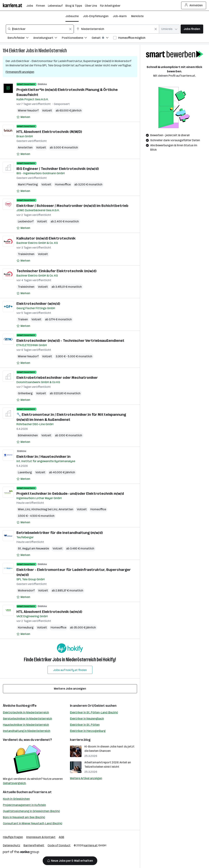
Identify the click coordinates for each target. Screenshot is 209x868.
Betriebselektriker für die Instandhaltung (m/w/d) (60, 533)
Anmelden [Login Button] (194, 5)
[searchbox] (40, 29)
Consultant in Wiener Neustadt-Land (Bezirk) (33, 823)
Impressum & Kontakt (41, 837)
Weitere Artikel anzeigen (86, 778)
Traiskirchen (26, 254)
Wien (21, 509)
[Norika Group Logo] (21, 853)
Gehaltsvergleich (14, 783)
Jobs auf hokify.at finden (70, 670)
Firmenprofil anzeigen (20, 72)
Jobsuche (72, 16)
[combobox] (40, 29)
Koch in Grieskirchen (16, 799)
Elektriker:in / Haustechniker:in (43, 457)
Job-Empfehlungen (96, 16)
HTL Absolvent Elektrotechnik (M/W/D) (49, 132)
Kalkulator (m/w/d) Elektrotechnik (46, 238)
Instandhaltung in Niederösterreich (27, 731)
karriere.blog (80, 740)
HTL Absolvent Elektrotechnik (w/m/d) (49, 612)
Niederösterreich (53, 51)
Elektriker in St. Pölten (85, 725)
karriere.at (43, 792)
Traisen (23, 319)
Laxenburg (25, 472)
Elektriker (17, 51)
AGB (61, 837)
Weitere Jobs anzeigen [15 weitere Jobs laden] (70, 689)
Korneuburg (26, 627)
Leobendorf (26, 221)
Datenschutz (12, 845)
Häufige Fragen (13, 837)
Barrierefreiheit (34, 845)
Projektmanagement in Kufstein (24, 805)
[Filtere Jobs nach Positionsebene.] (77, 38)
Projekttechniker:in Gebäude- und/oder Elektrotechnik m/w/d (70, 494)
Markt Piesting (28, 184)
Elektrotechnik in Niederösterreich (26, 712)
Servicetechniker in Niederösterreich (27, 719)
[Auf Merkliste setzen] (23, 117)
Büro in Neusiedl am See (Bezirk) (24, 817)
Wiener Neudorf (28, 110)
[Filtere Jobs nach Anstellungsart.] (48, 38)
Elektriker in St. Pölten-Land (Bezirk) (94, 712)
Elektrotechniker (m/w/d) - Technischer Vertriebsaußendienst (70, 341)
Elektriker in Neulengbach (87, 719)
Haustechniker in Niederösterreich (26, 725)
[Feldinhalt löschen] (70, 29)
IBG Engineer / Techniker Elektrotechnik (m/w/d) (58, 169)
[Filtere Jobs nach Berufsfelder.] (20, 38)
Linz (28, 509)
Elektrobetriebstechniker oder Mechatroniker (57, 378)
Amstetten (25, 147)
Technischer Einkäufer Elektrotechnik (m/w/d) (56, 271)
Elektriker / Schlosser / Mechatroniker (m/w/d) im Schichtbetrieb (72, 206)
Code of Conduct (59, 845)
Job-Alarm (120, 16)
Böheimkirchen (28, 435)
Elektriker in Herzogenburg (88, 731)
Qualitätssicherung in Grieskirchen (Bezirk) (31, 811)
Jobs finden (192, 29)
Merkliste (137, 16)
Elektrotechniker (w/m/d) (38, 304)
